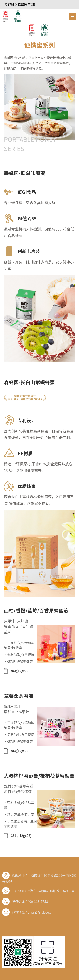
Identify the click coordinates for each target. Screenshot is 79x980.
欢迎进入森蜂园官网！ (21, 4)
